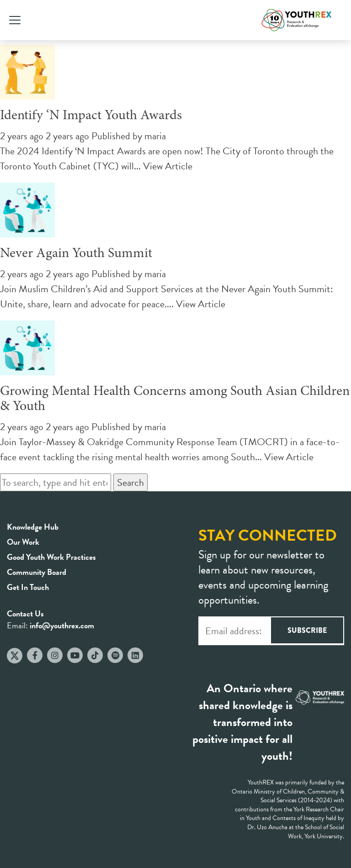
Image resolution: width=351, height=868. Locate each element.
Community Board (37, 572)
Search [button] (130, 482)
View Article (168, 166)
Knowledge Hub (33, 527)
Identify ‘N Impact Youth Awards (91, 116)
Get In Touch (28, 587)
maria (155, 136)
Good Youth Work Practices (51, 557)
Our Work (23, 542)
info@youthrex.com (62, 625)
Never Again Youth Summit (76, 254)
